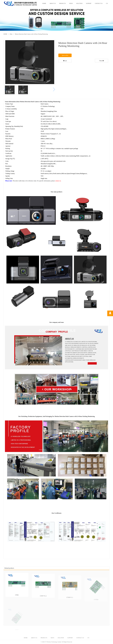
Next (101, 61)
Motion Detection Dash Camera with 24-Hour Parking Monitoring (31, 34)
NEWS (71, 3)
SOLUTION (79, 3)
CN (107, 3)
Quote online (65, 55)
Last (65, 61)
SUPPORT (89, 3)
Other (11, 34)
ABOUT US (53, 3)
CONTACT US (99, 3)
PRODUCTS (62, 3)
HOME (44, 3)
